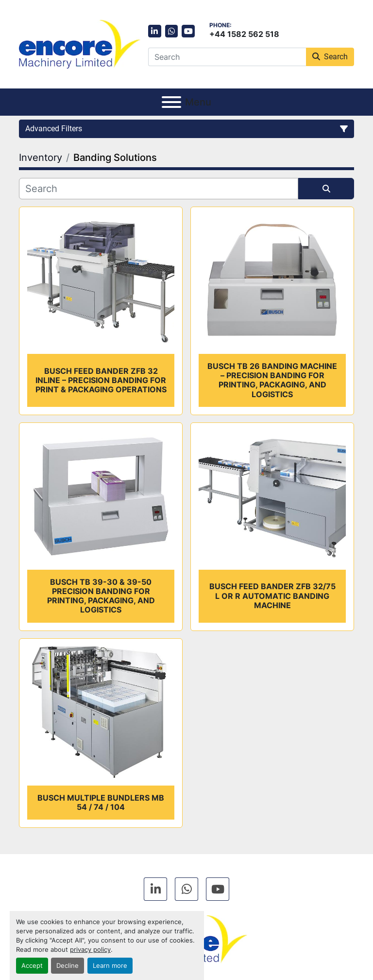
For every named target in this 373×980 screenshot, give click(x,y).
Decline (68, 966)
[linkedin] (155, 31)
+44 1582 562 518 (244, 34)
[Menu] (171, 102)
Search (330, 57)
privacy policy (90, 950)
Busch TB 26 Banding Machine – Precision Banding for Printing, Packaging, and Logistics (272, 380)
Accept (32, 966)
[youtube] (188, 31)
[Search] (227, 57)
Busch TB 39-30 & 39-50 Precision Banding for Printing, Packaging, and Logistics (101, 596)
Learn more (110, 966)
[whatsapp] (172, 31)
